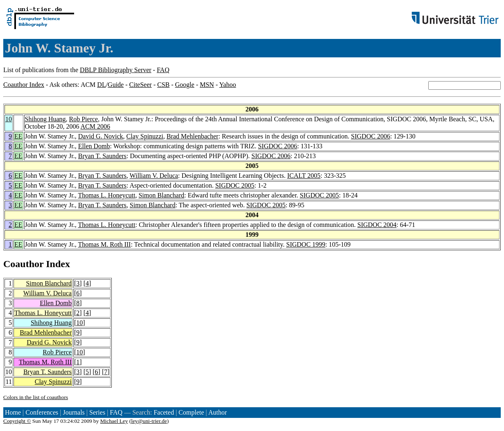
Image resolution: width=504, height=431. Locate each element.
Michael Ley (114, 421)
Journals (73, 412)
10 (9, 119)
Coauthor (23, 264)
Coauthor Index (24, 85)
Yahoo (227, 85)
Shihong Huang (45, 119)
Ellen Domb (94, 146)
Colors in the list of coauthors (36, 397)
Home (13, 412)
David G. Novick (101, 136)
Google (185, 85)
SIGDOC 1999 (306, 244)
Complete (191, 412)
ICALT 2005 (304, 176)
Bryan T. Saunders (102, 156)
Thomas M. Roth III (105, 244)
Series (97, 412)
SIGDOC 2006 (371, 136)
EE (18, 136)
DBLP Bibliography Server (116, 70)
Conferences (42, 412)
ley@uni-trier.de (149, 421)
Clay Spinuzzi (145, 136)
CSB (163, 85)
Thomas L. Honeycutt (107, 195)
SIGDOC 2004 (377, 225)
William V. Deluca (154, 176)
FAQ (163, 70)
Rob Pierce (84, 119)
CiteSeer (141, 85)
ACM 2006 (95, 126)
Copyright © (17, 421)
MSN (207, 85)
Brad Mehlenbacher (193, 136)
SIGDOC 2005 (235, 185)
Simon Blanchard (161, 195)
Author (218, 412)
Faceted (164, 412)
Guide (116, 85)
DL (101, 85)
